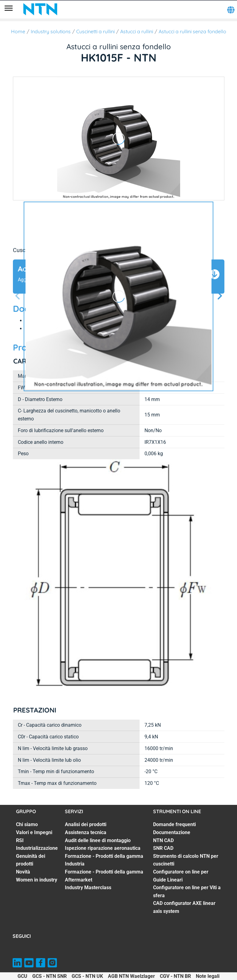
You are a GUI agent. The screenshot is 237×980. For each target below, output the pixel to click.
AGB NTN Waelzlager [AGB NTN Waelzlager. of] (131, 976)
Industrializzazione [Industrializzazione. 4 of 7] (37, 848)
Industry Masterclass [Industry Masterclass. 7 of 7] (88, 888)
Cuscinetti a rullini (95, 31)
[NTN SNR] (40, 9)
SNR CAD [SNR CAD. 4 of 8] (163, 848)
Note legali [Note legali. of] (208, 976)
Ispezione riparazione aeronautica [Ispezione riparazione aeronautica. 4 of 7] (103, 848)
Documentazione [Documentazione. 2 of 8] (172, 832)
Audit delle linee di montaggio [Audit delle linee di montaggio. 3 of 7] (98, 840)
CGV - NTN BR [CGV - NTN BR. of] (175, 976)
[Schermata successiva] (219, 296)
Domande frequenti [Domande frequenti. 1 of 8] (174, 824)
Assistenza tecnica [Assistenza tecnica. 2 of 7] (86, 832)
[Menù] (9, 9)
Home (18, 31)
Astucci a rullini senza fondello (192, 31)
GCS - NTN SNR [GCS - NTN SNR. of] (49, 976)
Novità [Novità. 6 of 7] (23, 872)
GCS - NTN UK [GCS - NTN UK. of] (87, 976)
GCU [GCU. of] (22, 976)
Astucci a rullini (137, 31)
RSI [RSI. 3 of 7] (20, 840)
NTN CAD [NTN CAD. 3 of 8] (163, 840)
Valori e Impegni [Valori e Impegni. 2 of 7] (34, 832)
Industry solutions (51, 31)
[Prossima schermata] (18, 296)
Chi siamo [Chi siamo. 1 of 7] (27, 824)
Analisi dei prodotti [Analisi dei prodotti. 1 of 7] (86, 824)
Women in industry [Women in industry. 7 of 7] (37, 880)
